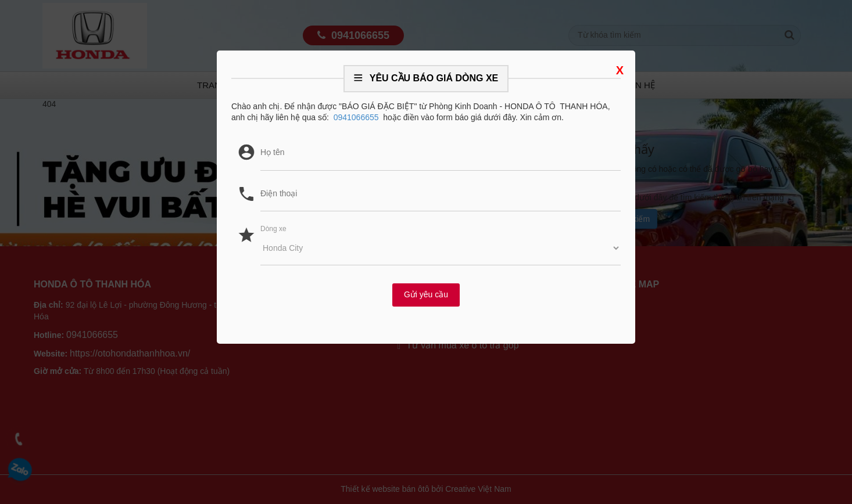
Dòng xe (273, 229)
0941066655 (356, 117)
